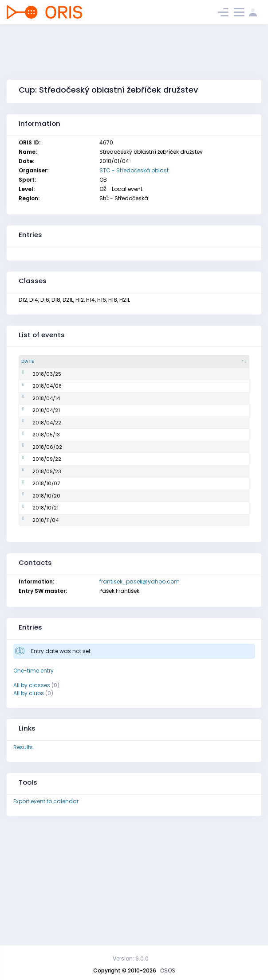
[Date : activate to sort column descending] (42, 362)
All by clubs (29, 693)
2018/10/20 (35, 496)
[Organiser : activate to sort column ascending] (219, 362)
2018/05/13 (35, 435)
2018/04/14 (35, 398)
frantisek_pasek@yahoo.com (140, 581)
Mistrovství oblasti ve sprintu (103, 410)
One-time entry (33, 671)
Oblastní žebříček (89, 374)
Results (23, 747)
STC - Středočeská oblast (134, 170)
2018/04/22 (36, 423)
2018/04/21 (35, 410)
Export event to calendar (46, 801)
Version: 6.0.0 (131, 959)
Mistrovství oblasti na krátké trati (108, 398)
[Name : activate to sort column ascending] (127, 362)
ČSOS (168, 970)
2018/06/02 (36, 447)
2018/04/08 (36, 386)
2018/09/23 (36, 471)
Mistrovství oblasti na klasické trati (111, 435)
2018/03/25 (36, 374)
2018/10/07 (35, 483)
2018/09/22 (36, 459)
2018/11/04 (34, 520)
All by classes (32, 685)
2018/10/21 (34, 508)
